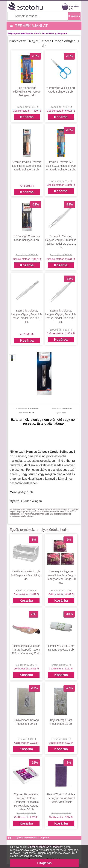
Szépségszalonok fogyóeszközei (24, 33)
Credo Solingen (31, 501)
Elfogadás (44, 863)
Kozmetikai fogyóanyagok (54, 33)
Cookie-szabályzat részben (26, 856)
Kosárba (27, 117)
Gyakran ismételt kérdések (27, 838)
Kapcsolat (45, 838)
